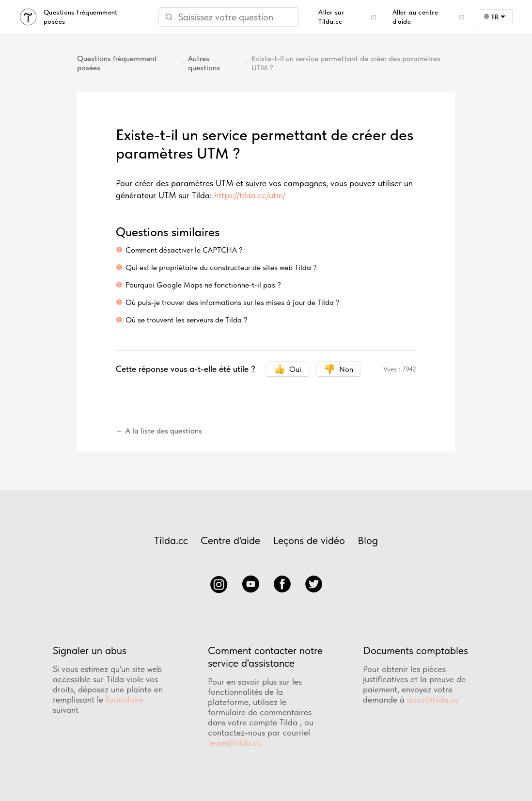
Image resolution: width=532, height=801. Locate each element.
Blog (368, 540)
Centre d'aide (230, 540)
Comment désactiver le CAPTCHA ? (184, 250)
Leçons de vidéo (309, 540)
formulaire (125, 699)
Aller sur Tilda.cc (331, 17)
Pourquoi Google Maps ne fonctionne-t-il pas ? (203, 285)
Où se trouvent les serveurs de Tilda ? (187, 320)
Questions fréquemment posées (117, 63)
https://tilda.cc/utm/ (250, 195)
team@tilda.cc (235, 743)
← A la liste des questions (159, 431)
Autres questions (204, 63)
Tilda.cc (171, 540)
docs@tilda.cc (433, 699)
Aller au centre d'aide (415, 17)
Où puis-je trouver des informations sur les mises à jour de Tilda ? (233, 302)
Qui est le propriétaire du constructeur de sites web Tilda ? (221, 267)
